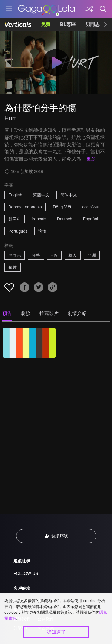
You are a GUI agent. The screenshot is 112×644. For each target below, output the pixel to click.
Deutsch (65, 219)
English (15, 195)
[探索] (89, 9)
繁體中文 (41, 195)
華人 (73, 255)
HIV (54, 255)
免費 (46, 24)
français (39, 219)
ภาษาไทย (90, 207)
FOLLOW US (26, 573)
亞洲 (92, 255)
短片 (13, 267)
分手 (36, 255)
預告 (7, 313)
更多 (91, 159)
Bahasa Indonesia (25, 207)
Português (18, 231)
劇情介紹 (77, 313)
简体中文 (69, 195)
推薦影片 (49, 313)
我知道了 (56, 632)
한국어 (15, 219)
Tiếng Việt (62, 207)
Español (91, 219)
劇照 (26, 313)
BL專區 (68, 24)
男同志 (93, 24)
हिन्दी (42, 231)
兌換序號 (56, 536)
